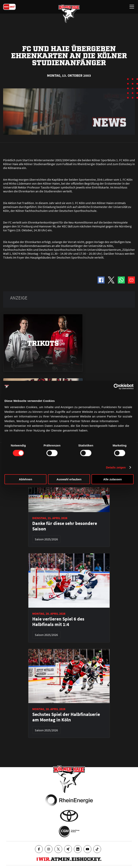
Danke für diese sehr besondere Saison (65, 526)
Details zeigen (116, 467)
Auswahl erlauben (69, 479)
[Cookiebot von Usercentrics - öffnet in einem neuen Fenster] (117, 387)
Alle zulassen (112, 479)
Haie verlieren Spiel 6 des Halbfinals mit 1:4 (58, 622)
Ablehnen (25, 479)
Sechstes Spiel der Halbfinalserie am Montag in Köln (66, 717)
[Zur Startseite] (69, 14)
